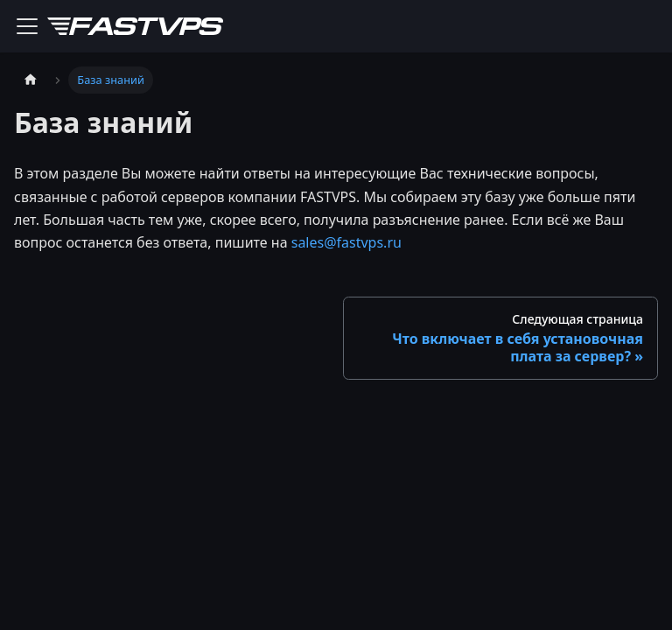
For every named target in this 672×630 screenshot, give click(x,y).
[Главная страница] (31, 80)
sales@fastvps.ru (346, 242)
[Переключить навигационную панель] (27, 26)
